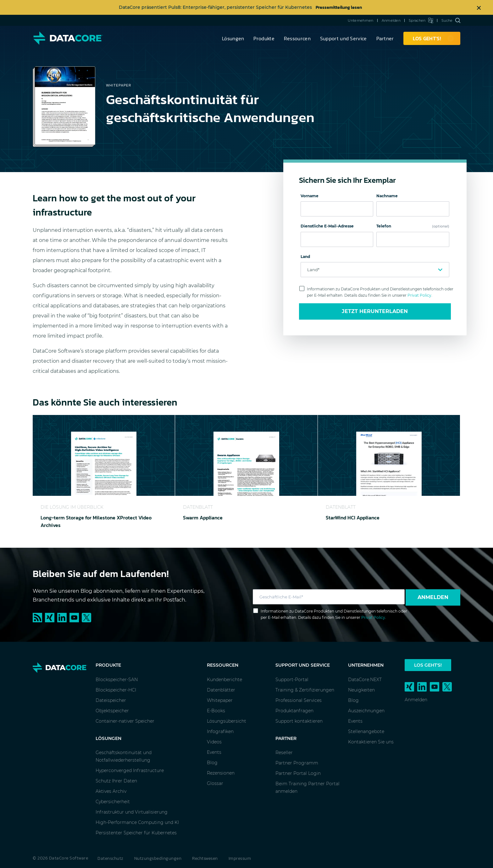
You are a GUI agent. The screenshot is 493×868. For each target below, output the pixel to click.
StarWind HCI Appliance (353, 518)
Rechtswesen (205, 858)
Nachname (387, 196)
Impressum (240, 858)
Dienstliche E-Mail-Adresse (327, 226)
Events (214, 752)
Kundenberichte (224, 680)
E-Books (216, 711)
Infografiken (220, 731)
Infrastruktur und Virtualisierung (132, 812)
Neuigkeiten (361, 690)
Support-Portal (292, 680)
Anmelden (391, 20)
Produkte (264, 38)
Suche (451, 20)
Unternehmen (360, 20)
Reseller (284, 753)
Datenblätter (221, 690)
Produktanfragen (294, 711)
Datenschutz (111, 858)
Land (305, 257)
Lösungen (233, 38)
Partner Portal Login (298, 773)
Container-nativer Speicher (125, 721)
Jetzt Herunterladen (375, 311)
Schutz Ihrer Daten (116, 781)
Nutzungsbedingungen (158, 858)
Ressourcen (297, 38)
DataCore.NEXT (365, 680)
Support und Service (343, 38)
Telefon (413, 226)
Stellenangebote (366, 731)
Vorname (310, 196)
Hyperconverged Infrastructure (130, 770)
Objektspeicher (112, 711)
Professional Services (299, 700)
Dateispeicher (111, 700)
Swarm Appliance (203, 518)
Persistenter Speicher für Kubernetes (136, 833)
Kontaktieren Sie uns (371, 742)
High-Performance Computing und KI (137, 822)
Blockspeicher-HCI (116, 690)
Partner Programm (297, 763)
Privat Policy (419, 295)
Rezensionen (221, 773)
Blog (212, 763)
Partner (385, 38)
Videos (214, 742)
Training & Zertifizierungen (305, 690)
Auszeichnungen (366, 711)
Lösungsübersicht (227, 721)
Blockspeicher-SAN (117, 680)
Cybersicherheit (113, 802)
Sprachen (421, 20)
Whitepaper (220, 700)
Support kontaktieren (299, 721)
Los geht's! (428, 665)
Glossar (215, 783)
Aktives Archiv (111, 791)
